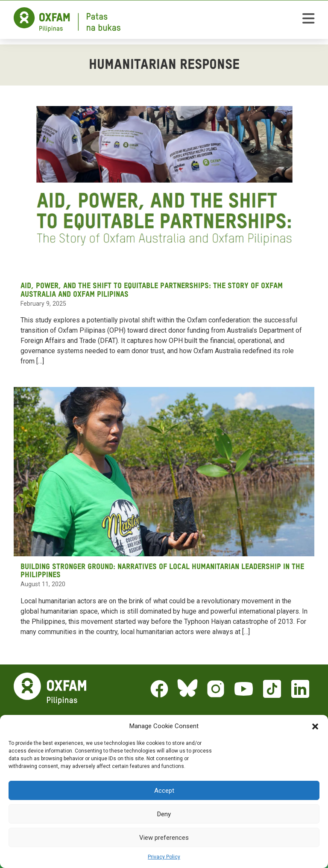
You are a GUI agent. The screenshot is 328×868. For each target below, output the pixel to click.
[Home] (67, 20)
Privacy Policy (164, 857)
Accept (164, 791)
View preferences (164, 838)
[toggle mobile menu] (308, 20)
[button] (315, 726)
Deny (164, 814)
